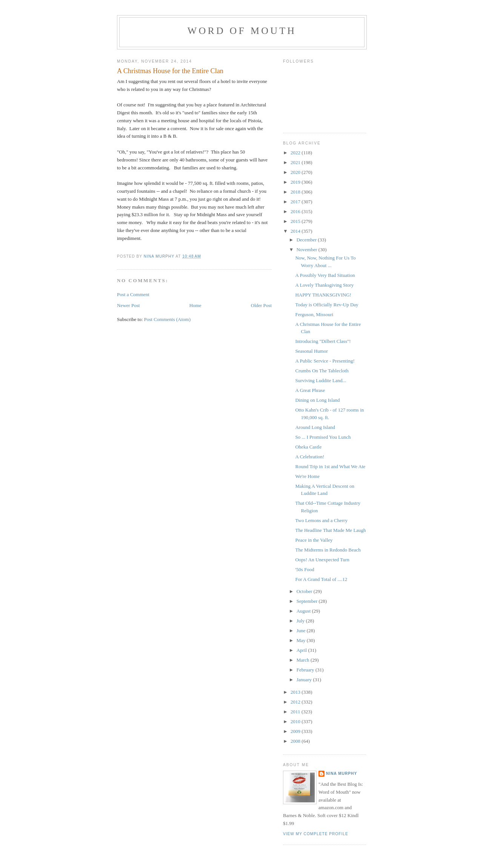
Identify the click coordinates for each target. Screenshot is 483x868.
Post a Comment (133, 294)
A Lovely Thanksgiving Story (324, 285)
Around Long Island (315, 427)
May (302, 640)
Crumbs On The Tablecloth (322, 371)
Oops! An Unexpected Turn (322, 560)
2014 (296, 231)
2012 (296, 702)
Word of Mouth (242, 31)
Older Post (261, 305)
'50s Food (305, 569)
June (302, 631)
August (304, 611)
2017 (296, 202)
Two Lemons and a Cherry (321, 520)
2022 (296, 153)
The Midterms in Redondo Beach (328, 550)
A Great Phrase (310, 390)
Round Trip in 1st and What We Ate (330, 466)
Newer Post (128, 305)
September (308, 601)
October (305, 591)
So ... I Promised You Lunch (323, 437)
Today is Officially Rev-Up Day (327, 305)
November (308, 250)
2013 (296, 692)
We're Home (307, 476)
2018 (296, 192)
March (304, 660)
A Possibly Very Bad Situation (325, 275)
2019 (296, 182)
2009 (296, 731)
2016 (296, 211)
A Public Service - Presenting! (325, 361)
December (307, 240)
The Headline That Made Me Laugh (330, 530)
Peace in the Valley (314, 540)
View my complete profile (316, 834)
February (306, 670)
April (302, 650)
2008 (296, 741)
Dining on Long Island (317, 400)
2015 (296, 221)
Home (195, 305)
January (305, 680)
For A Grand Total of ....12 (321, 579)
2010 (296, 721)
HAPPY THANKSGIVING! (323, 295)
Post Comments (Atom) (168, 319)
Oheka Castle (308, 447)
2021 (296, 162)
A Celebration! (310, 457)
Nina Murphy (341, 774)
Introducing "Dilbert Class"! (323, 341)
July (301, 621)
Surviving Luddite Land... (321, 380)
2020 (296, 172)
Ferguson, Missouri (314, 314)
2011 (296, 712)
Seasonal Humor (311, 351)
